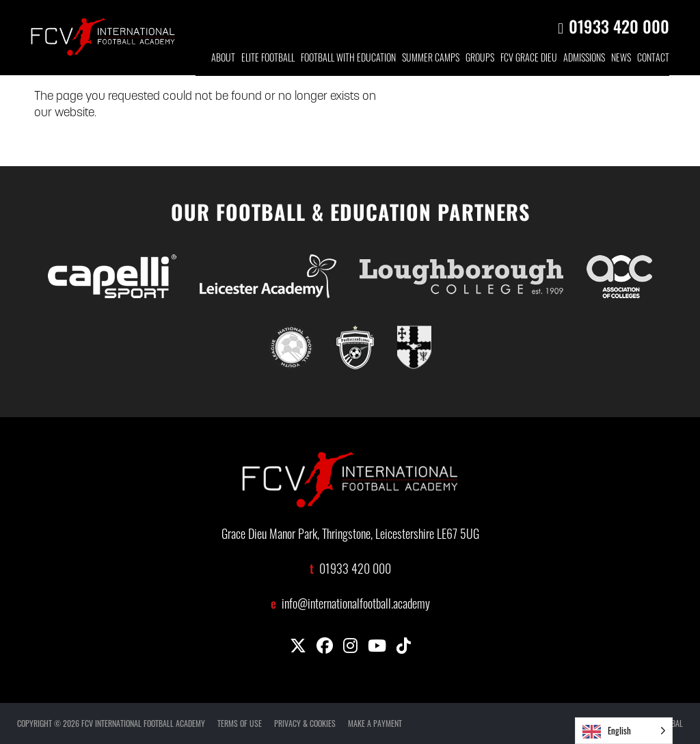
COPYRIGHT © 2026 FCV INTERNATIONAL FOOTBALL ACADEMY (111, 723)
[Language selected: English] (624, 731)
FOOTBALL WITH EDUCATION (348, 59)
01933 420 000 (619, 26)
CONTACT (653, 59)
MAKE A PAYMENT (375, 723)
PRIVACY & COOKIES (305, 723)
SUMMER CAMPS (431, 59)
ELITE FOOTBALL (268, 59)
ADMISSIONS (584, 59)
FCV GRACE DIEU (529, 59)
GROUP (480, 59)
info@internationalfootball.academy (356, 606)
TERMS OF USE (240, 723)
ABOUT (223, 59)
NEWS (621, 59)
